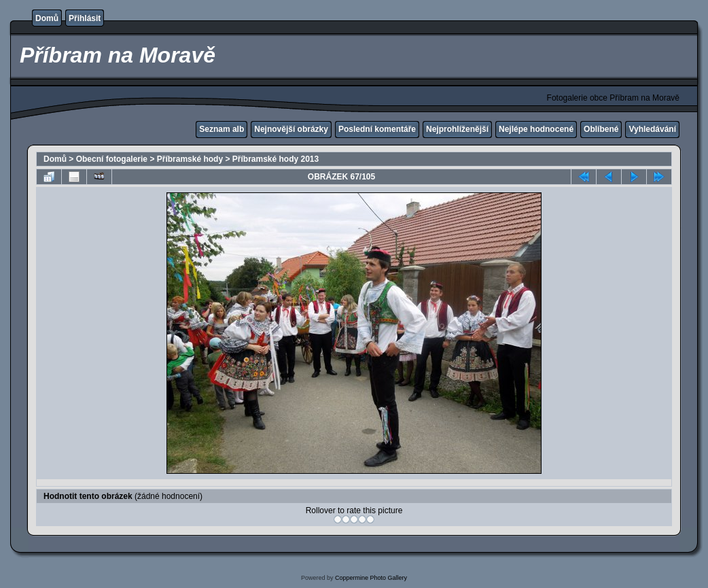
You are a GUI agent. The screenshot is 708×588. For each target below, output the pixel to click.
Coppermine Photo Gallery (371, 578)
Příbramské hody (190, 159)
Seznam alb (222, 129)
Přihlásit (85, 18)
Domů (47, 18)
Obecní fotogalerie (112, 159)
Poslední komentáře (377, 129)
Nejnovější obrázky (291, 129)
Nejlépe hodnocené (536, 129)
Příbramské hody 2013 (276, 159)
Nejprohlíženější (457, 129)
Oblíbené (601, 129)
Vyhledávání (652, 129)
